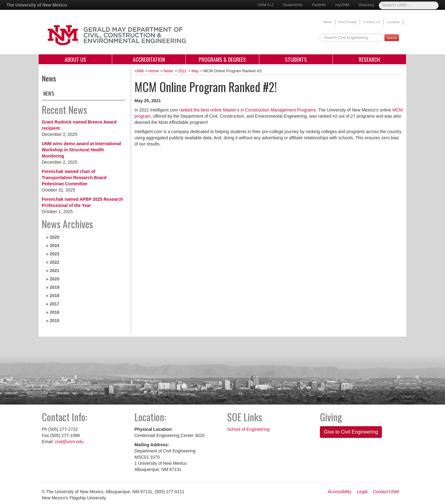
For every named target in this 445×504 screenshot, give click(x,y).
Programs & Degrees (222, 59)
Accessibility (340, 492)
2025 (55, 237)
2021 (55, 271)
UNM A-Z (265, 5)
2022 (55, 262)
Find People (348, 22)
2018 (55, 296)
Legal (362, 492)
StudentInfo (293, 5)
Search (392, 38)
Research (369, 59)
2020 (55, 279)
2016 (55, 312)
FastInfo (319, 5)
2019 (55, 287)
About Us (75, 59)
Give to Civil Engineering (351, 432)
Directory (366, 5)
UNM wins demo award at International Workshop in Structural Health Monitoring (81, 150)
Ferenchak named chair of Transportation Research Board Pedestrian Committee (74, 178)
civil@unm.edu (69, 442)
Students (296, 59)
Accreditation (149, 59)
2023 (55, 254)
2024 (55, 246)
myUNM (342, 5)
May (195, 71)
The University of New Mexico (37, 5)
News (328, 22)
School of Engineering (248, 429)
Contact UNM (386, 492)
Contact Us (372, 22)
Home (154, 71)
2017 (55, 304)
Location (393, 22)
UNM (139, 71)
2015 (55, 321)
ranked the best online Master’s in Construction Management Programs (248, 110)
